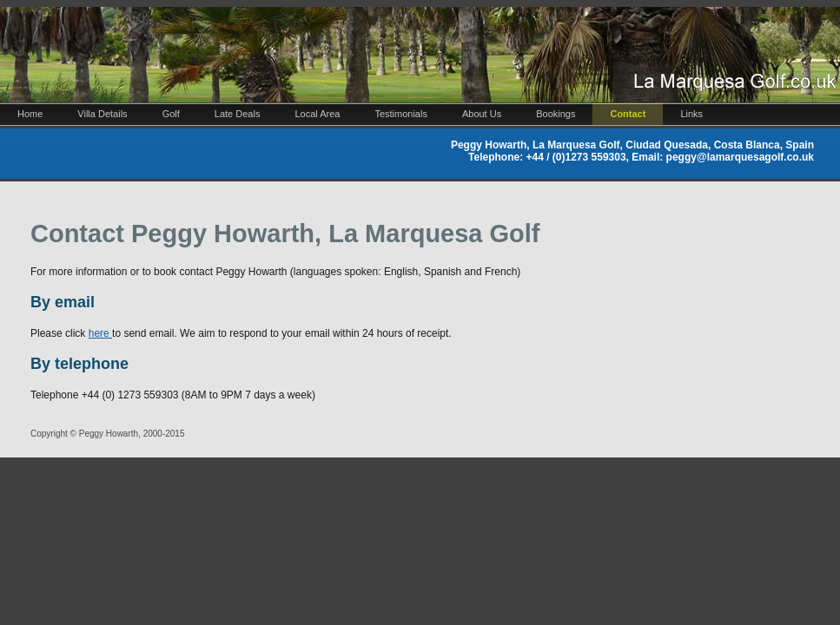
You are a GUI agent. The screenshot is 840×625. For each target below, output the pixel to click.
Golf (171, 114)
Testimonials (401, 114)
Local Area (317, 114)
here (100, 333)
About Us (482, 114)
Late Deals (238, 114)
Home (30, 114)
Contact (628, 114)
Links (691, 114)
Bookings (556, 114)
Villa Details (102, 114)
